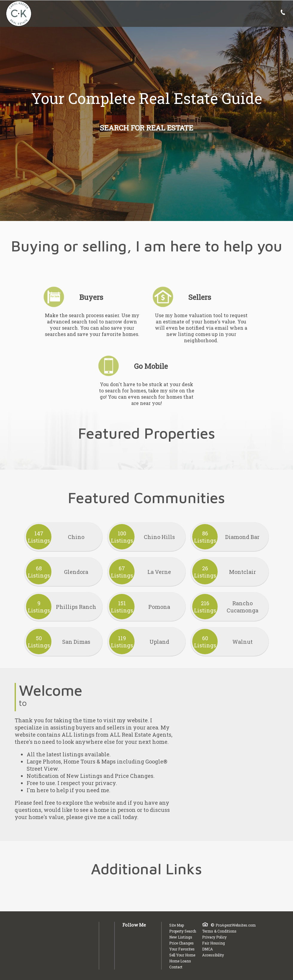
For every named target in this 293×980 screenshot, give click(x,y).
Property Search (183, 931)
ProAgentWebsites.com (236, 925)
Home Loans (180, 961)
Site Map (177, 925)
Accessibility (213, 955)
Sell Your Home (182, 955)
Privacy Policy (214, 937)
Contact (176, 967)
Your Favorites (182, 949)
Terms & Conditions (219, 931)
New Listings (181, 937)
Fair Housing (213, 943)
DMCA (207, 949)
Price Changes (181, 943)
